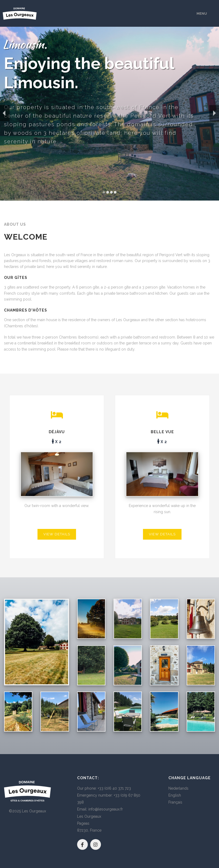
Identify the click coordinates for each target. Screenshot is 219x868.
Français (175, 802)
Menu (202, 14)
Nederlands (178, 788)
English (175, 795)
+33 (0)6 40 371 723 (114, 788)
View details (57, 534)
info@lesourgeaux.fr (106, 809)
